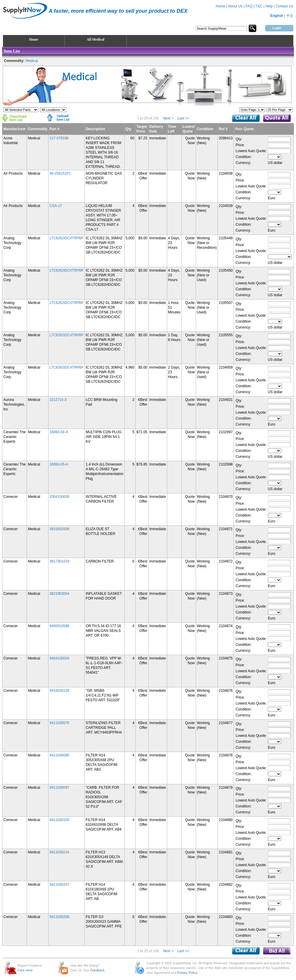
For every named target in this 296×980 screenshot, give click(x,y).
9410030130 (59, 691)
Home (221, 6)
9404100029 (59, 658)
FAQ (249, 6)
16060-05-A (59, 464)
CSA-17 (56, 206)
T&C (259, 6)
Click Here (25, 970)
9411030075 (59, 723)
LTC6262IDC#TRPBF (66, 238)
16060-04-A (59, 432)
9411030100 (59, 820)
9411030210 (59, 852)
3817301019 (59, 561)
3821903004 (59, 594)
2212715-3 (58, 400)
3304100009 (59, 497)
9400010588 (59, 626)
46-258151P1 (60, 173)
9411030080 (59, 755)
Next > (168, 118)
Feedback (97, 970)
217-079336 (59, 138)
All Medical (96, 39)
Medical (32, 61)
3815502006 (59, 529)
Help (269, 6)
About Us (235, 6)
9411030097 (59, 788)
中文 (290, 16)
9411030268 (59, 917)
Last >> (183, 118)
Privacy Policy (187, 973)
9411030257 (59, 885)
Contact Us (284, 6)
